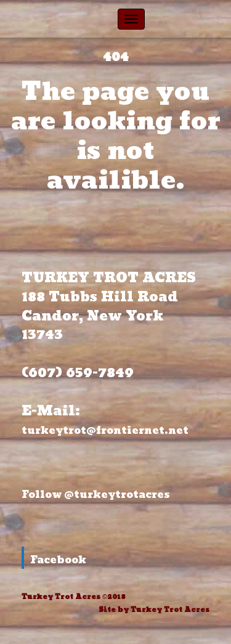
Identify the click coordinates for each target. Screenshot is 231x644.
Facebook (58, 560)
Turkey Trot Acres (170, 610)
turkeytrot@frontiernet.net (106, 430)
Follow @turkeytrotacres (96, 495)
